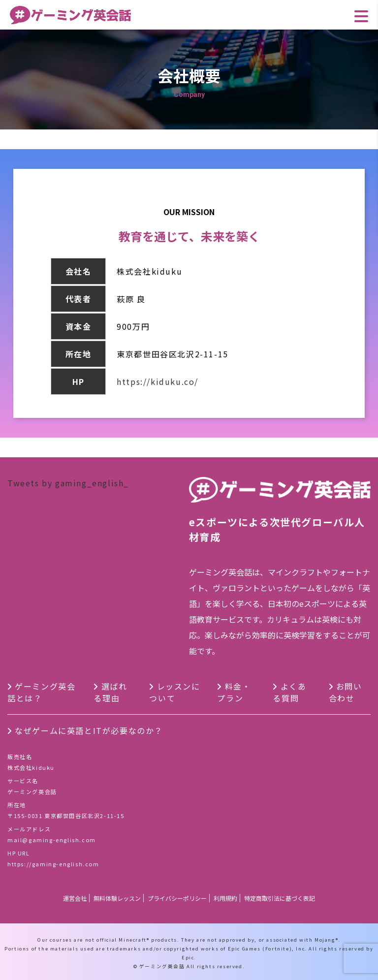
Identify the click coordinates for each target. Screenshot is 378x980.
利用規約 (225, 898)
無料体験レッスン (117, 898)
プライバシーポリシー (177, 898)
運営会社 (75, 898)
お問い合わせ (346, 692)
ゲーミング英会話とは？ (41, 692)
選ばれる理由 (110, 692)
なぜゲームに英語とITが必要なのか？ (89, 730)
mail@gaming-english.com (52, 840)
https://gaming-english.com (53, 864)
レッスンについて (174, 692)
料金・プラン (234, 692)
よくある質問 (289, 692)
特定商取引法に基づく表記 (280, 898)
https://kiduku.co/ (157, 381)
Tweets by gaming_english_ (68, 483)
